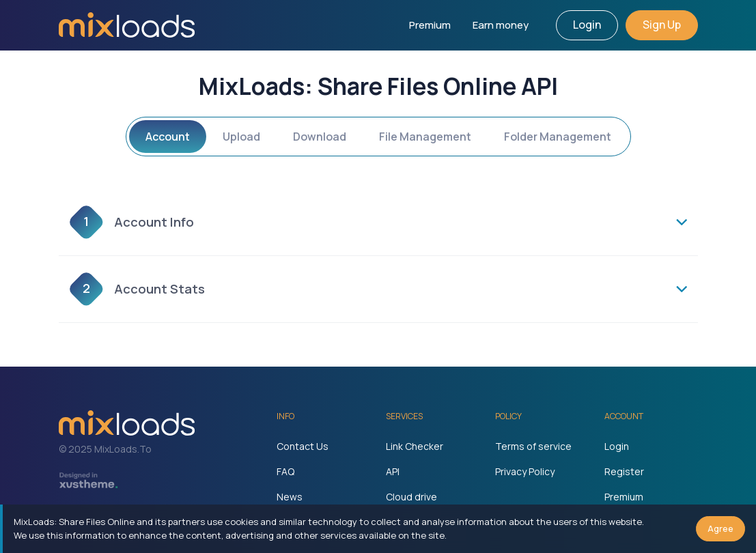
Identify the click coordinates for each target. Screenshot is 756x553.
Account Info (132, 222)
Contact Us (303, 446)
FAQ (285, 471)
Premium (430, 25)
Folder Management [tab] (558, 137)
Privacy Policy (525, 471)
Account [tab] (168, 137)
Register (624, 471)
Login (587, 25)
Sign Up (662, 25)
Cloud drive (411, 497)
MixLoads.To (123, 449)
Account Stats (137, 289)
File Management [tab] (425, 137)
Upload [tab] (241, 137)
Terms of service (533, 446)
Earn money (501, 25)
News (290, 497)
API (393, 471)
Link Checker (415, 446)
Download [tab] (320, 137)
